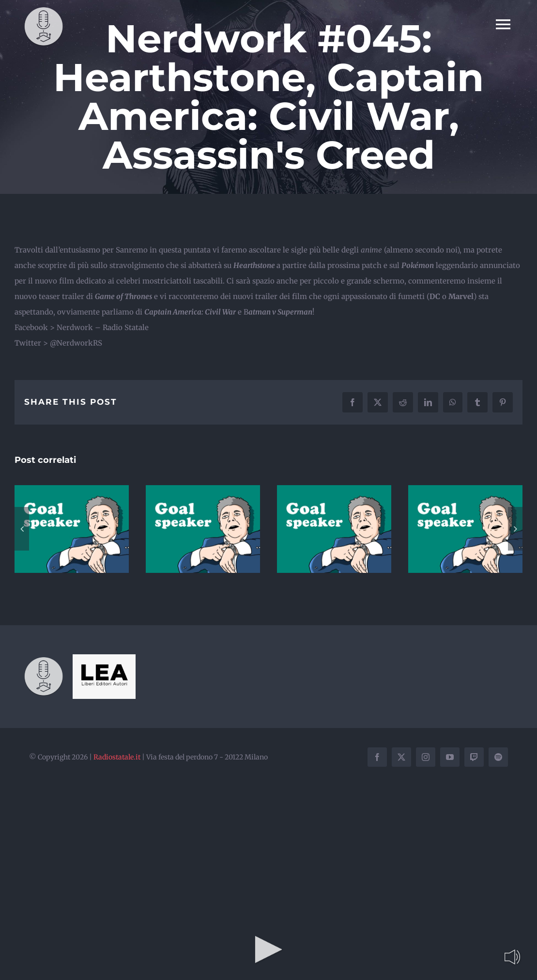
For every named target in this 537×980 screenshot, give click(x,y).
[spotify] (498, 757)
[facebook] (377, 757)
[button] (22, 529)
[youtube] (450, 757)
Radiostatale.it (117, 757)
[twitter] (401, 757)
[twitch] (474, 757)
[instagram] (426, 757)
